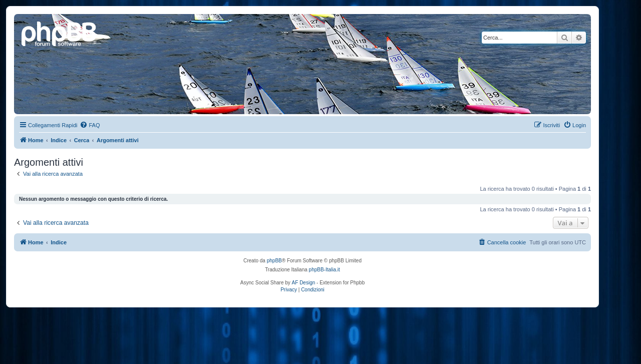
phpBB (274, 261)
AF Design (304, 283)
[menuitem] (90, 125)
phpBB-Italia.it (325, 270)
